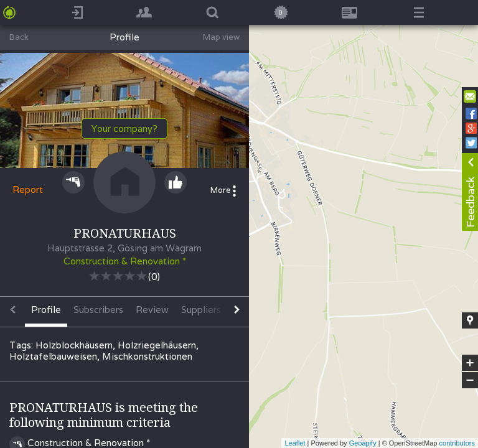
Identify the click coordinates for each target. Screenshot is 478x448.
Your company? (124, 128)
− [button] (470, 380)
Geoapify (363, 443)
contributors (457, 443)
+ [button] (470, 363)
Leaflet (295, 443)
